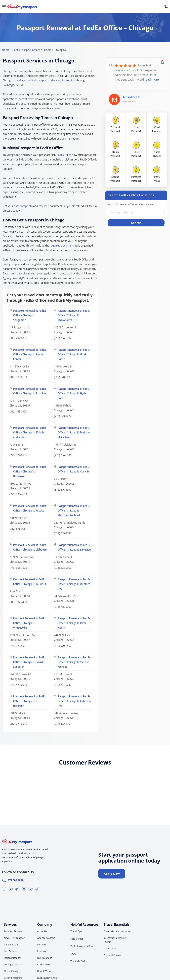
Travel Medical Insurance (117, 931)
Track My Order (79, 961)
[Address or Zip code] (136, 212)
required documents (62, 246)
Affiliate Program (46, 938)
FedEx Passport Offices (26, 50)
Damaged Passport (14, 964)
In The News (44, 964)
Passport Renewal (14, 931)
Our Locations (45, 958)
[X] (37, 889)
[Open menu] (4, 7)
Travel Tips (76, 931)
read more (152, 79)
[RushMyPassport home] (85, 7)
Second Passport (13, 978)
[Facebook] (4, 889)
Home (6, 50)
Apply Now (112, 874)
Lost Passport (11, 951)
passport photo (23, 206)
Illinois (47, 50)
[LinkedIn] (17, 889)
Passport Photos (112, 955)
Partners (42, 945)
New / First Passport (15, 938)
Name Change (12, 971)
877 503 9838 (13, 880)
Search (136, 223)
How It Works (44, 971)
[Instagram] (11, 889)
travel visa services (64, 80)
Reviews (42, 951)
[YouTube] (24, 889)
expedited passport (36, 80)
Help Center (77, 939)
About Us (42, 931)
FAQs (73, 954)
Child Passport (12, 945)
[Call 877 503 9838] (166, 7)
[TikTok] (31, 889)
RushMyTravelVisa (47, 978)
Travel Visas (110, 949)
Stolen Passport (12, 958)
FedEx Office (64, 155)
